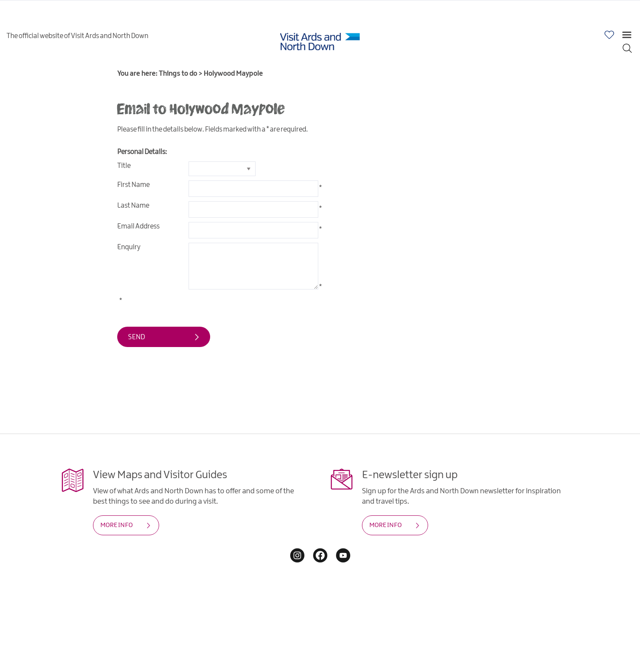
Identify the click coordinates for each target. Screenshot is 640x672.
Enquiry (129, 247)
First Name (133, 185)
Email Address (138, 227)
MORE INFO (117, 525)
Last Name (133, 206)
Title (124, 166)
